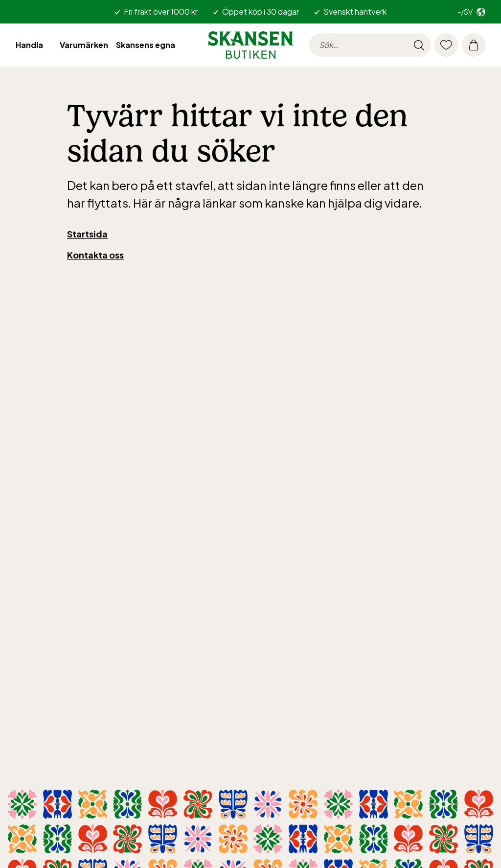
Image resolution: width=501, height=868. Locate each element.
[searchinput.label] (370, 45)
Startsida (87, 234)
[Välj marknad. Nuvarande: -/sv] (471, 12)
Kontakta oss (95, 255)
